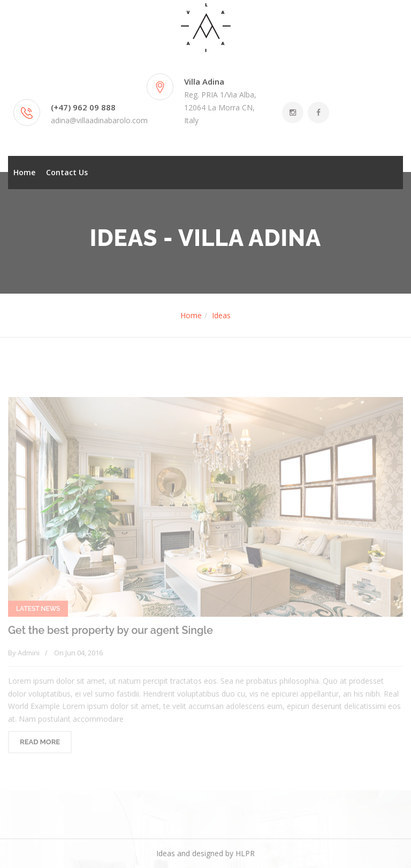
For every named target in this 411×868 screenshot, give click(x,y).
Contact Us (67, 172)
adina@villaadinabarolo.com (99, 120)
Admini (29, 654)
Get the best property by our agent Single (111, 633)
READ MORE (40, 744)
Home (24, 172)
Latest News (38, 611)
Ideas (221, 315)
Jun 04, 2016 (84, 654)
